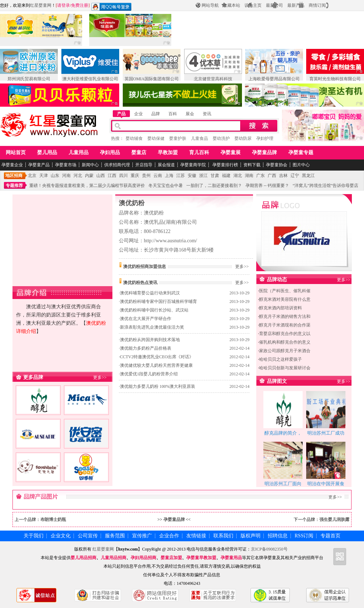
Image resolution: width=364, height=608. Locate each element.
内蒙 (89, 176)
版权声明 (251, 536)
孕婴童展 (231, 153)
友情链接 (196, 536)
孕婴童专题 (301, 153)
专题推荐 (14, 186)
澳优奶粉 (132, 203)
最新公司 (274, 5)
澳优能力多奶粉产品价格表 (146, 348)
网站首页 (16, 153)
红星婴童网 (41, 5)
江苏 (181, 176)
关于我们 (34, 536)
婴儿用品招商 (84, 558)
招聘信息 (278, 536)
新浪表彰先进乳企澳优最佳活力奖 (152, 327)
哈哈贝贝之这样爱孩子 (280, 359)
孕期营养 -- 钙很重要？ (267, 186)
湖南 (249, 176)
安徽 (192, 176)
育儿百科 (199, 153)
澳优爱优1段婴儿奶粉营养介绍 (149, 374)
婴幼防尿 (243, 138)
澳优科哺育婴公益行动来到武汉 (150, 293)
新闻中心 (90, 165)
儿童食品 (199, 138)
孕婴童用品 (231, 558)
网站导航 (210, 5)
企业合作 (169, 536)
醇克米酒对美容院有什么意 (285, 299)
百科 (173, 114)
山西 (101, 176)
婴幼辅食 (134, 138)
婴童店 (139, 153)
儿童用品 (79, 153)
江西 (112, 176)
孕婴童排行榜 (225, 165)
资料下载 (252, 165)
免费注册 (80, 5)
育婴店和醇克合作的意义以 (285, 334)
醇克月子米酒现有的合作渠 (285, 325)
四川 (123, 176)
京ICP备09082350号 (269, 549)
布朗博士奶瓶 (53, 520)
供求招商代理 (117, 165)
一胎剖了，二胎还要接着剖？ (214, 186)
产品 (121, 114)
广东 (261, 176)
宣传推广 (142, 536)
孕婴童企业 (12, 165)
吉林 (283, 176)
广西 (272, 176)
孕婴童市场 (66, 165)
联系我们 (223, 536)
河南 (66, 176)
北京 (32, 176)
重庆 (135, 176)
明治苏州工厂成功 (326, 433)
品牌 (156, 114)
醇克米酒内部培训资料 (280, 308)
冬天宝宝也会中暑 (166, 186)
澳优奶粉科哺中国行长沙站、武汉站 (154, 310)
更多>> (100, 378)
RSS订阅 (304, 536)
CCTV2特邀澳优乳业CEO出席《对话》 (157, 357)
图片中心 (301, 165)
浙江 (203, 176)
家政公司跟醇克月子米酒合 (285, 351)
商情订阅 (317, 5)
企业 (138, 114)
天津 (44, 176)
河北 (78, 176)
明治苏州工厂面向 (283, 484)
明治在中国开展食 (326, 484)
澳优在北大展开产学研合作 (146, 319)
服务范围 (115, 536)
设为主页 (253, 5)
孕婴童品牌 (264, 153)
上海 (169, 176)
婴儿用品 (47, 153)
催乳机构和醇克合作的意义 (285, 342)
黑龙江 (308, 176)
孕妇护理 (265, 138)
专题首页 (330, 536)
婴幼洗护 (221, 138)
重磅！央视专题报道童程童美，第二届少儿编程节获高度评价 (87, 186)
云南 (158, 176)
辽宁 (295, 176)
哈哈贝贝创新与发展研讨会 (285, 368)
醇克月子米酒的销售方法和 (285, 316)
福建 (226, 176)
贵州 (146, 176)
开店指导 (144, 165)
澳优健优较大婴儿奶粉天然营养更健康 (156, 365)
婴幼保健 (156, 138)
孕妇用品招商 (143, 558)
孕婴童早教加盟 (201, 558)
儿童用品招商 (113, 558)
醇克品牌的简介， (283, 433)
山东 (55, 176)
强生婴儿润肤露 (334, 520)
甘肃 (215, 176)
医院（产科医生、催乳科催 (285, 291)
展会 (190, 114)
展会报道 (166, 165)
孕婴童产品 (39, 165)
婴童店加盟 (171, 558)
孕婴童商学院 (193, 165)
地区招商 (14, 176)
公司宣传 (88, 536)
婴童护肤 (178, 138)
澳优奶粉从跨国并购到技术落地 (150, 340)
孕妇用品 (110, 153)
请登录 (64, 5)
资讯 (207, 114)
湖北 (238, 176)
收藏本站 (232, 5)
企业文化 (61, 536)
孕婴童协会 (277, 165)
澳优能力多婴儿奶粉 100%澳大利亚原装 (158, 386)
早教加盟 (168, 153)
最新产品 (296, 5)
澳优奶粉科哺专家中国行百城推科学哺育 (158, 302)
